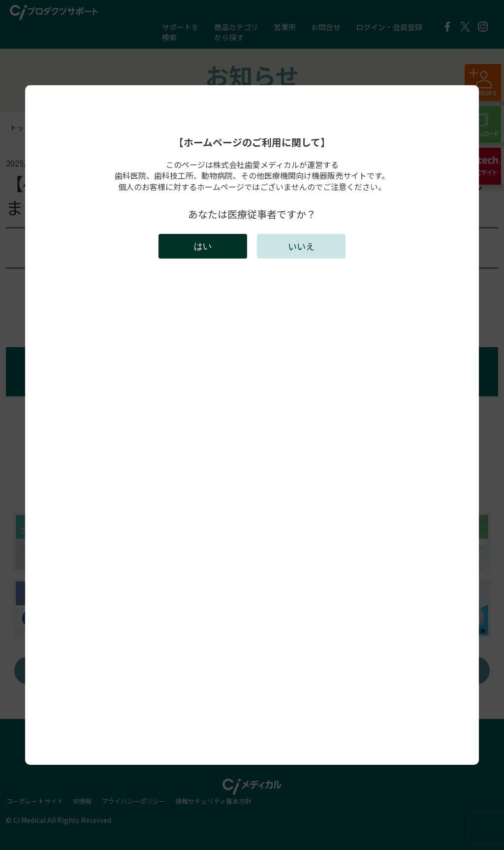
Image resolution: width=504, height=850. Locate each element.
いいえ (301, 246)
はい (203, 246)
